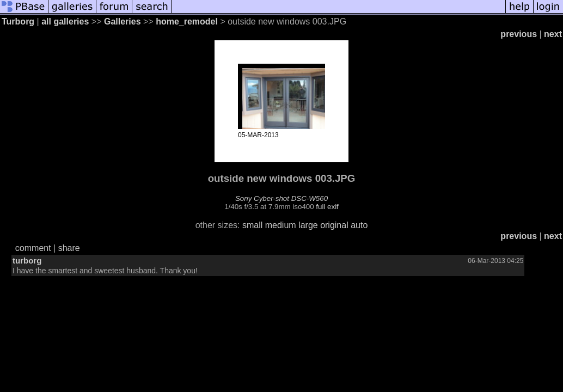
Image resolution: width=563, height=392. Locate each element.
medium (281, 225)
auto (359, 225)
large (308, 225)
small (252, 225)
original (334, 225)
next (553, 34)
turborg (27, 261)
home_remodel (187, 22)
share (69, 248)
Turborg (18, 22)
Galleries (123, 22)
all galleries (65, 22)
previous (519, 34)
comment (33, 248)
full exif (327, 207)
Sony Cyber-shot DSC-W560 (281, 198)
